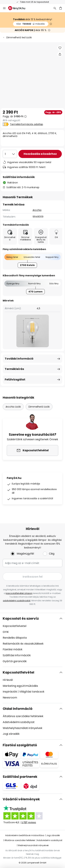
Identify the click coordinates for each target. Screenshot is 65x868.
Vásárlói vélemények (21, 799)
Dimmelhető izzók (39, 407)
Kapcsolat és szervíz (21, 618)
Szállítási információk (17, 655)
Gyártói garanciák (15, 661)
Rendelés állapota (15, 638)
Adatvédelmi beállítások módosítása (25, 835)
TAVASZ (31, 24)
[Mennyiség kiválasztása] (10, 154)
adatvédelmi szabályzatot (17, 601)
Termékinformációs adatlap (27, 124)
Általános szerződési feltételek (23, 716)
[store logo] (19, 8)
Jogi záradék (11, 734)
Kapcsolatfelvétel (18, 672)
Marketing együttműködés (20, 686)
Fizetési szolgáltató (20, 745)
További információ (19, 359)
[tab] (32, 640)
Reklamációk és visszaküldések (23, 644)
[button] (60, 48)
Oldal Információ (18, 709)
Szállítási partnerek (20, 777)
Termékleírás (14, 369)
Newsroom (10, 698)
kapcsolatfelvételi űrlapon (19, 593)
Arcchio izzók (13, 407)
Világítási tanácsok (32, 692)
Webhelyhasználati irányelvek (23, 728)
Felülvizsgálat (15, 379)
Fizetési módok (13, 649)
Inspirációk (10, 692)
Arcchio (37, 210)
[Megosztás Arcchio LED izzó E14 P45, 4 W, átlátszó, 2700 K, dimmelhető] (60, 54)
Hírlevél (8, 680)
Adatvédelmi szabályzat (19, 722)
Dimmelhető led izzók (19, 37)
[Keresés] (55, 8)
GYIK (6, 632)
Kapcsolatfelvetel (15, 626)
